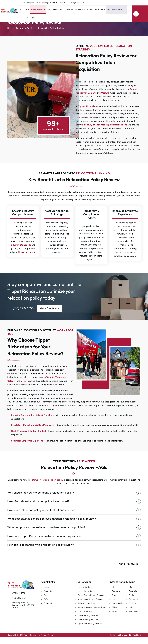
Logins (33, 17)
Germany (116, 591)
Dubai (131, 607)
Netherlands (117, 603)
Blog (46, 595)
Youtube (124, 3)
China (114, 607)
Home (10, 28)
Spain (131, 595)
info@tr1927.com (78, 3)
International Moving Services (91, 599)
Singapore (133, 599)
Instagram (139, 3)
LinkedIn (134, 3)
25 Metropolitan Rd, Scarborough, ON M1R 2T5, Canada (44, 3)
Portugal (132, 603)
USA (131, 587)
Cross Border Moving (96, 9)
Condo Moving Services (88, 619)
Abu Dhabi (133, 611)
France (115, 595)
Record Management (116, 9)
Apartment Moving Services (90, 623)
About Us (24, 9)
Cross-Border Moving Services (91, 595)
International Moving (56, 9)
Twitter (129, 3)
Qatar (114, 611)
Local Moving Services (87, 591)
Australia (133, 591)
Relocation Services (26, 28)
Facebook (144, 3)
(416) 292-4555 (143, 14)
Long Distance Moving (76, 9)
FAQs (46, 599)
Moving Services (38, 9)
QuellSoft (137, 635)
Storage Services (85, 611)
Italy (114, 599)
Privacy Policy (47, 635)
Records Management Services (91, 607)
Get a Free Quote (136, 14)
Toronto (50, 377)
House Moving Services (88, 615)
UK (113, 587)
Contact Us (24, 17)
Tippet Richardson (88, 106)
